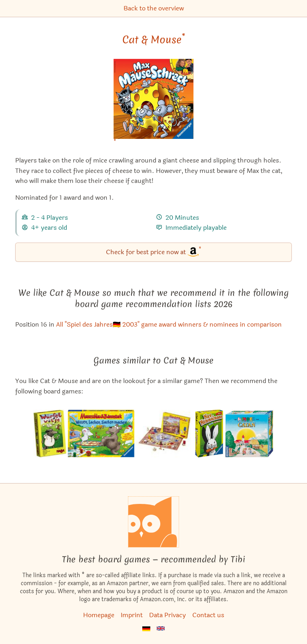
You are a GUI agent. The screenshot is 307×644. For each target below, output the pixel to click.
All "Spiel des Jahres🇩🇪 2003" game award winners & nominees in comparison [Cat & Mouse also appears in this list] (169, 324)
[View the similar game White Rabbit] (209, 433)
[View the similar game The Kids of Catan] (249, 433)
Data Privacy (167, 615)
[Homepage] (153, 522)
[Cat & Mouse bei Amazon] (153, 104)
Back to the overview (154, 8)
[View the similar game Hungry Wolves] (50, 433)
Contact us (208, 615)
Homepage (99, 615)
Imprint (132, 615)
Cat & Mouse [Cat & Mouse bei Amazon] (154, 40)
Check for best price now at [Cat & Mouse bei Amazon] (154, 252)
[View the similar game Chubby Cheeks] (165, 433)
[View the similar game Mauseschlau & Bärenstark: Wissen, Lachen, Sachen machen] (101, 433)
